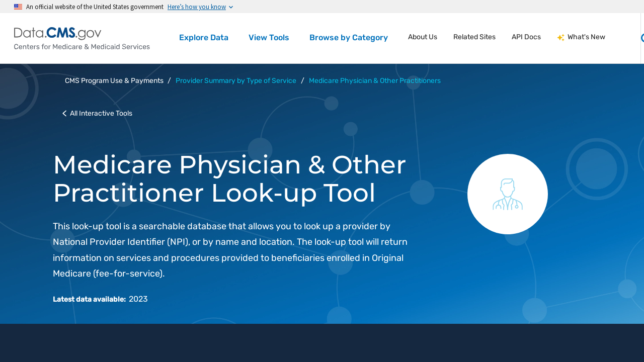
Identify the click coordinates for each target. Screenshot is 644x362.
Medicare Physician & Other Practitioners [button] (375, 81)
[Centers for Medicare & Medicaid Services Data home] (82, 38)
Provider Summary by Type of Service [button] (236, 81)
